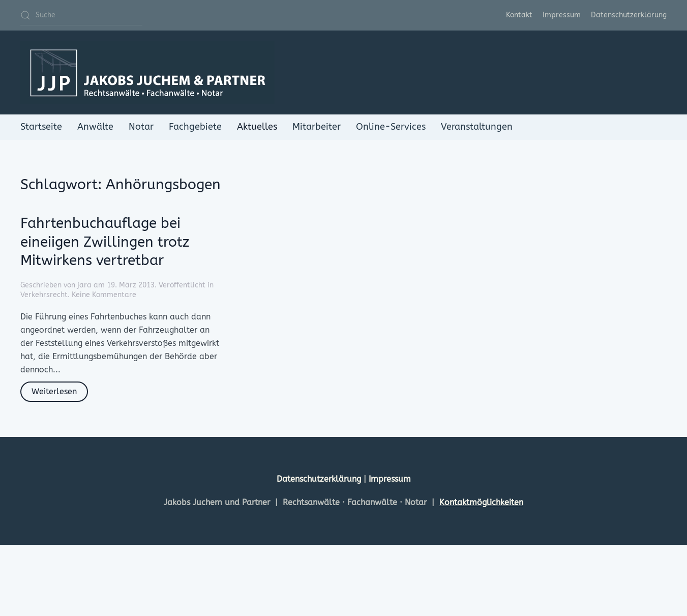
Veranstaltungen (477, 127)
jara (84, 285)
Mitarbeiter (317, 127)
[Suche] (81, 15)
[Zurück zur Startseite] (147, 72)
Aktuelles (257, 127)
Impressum (562, 15)
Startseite (41, 127)
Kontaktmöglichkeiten (481, 502)
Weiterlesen (54, 391)
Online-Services (391, 127)
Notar (141, 127)
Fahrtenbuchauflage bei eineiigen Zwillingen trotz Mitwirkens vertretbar (105, 242)
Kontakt (519, 15)
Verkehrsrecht (44, 295)
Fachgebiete (195, 127)
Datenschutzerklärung (629, 15)
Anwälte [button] (95, 127)
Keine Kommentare (104, 295)
